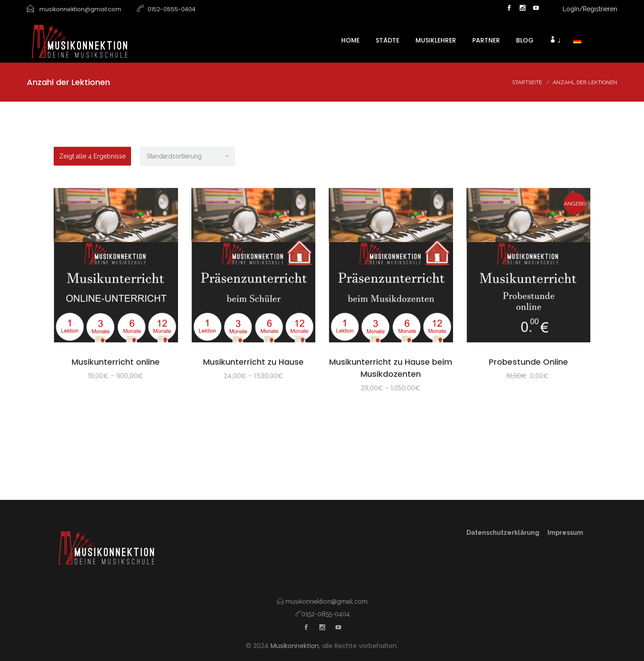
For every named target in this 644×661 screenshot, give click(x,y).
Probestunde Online (528, 362)
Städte (388, 40)
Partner (486, 40)
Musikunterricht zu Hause (253, 362)
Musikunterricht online (116, 362)
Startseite (527, 82)
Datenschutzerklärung (504, 533)
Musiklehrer (436, 40)
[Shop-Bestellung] (187, 156)
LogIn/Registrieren (590, 9)
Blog (525, 40)
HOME (350, 40)
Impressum (565, 533)
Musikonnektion (295, 646)
